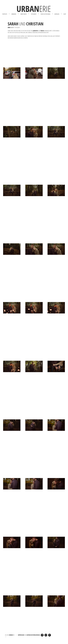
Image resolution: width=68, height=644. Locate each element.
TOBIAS (42, 31)
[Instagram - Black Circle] (46, 635)
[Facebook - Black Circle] (42, 635)
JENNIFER (35, 31)
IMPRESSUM (21, 635)
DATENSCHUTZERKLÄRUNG (33, 635)
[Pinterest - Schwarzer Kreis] (50, 635)
